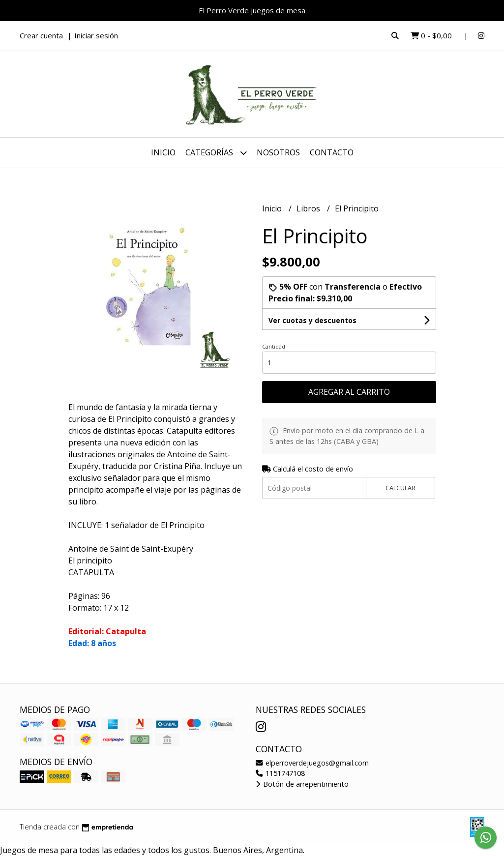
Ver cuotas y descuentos (312, 320)
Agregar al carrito (349, 392)
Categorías (216, 153)
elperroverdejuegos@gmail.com (312, 763)
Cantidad (274, 346)
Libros (309, 208)
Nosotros (278, 152)
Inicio (163, 152)
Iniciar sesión (96, 35)
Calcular (400, 488)
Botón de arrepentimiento (302, 784)
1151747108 (280, 773)
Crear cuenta (41, 35)
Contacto (332, 152)
